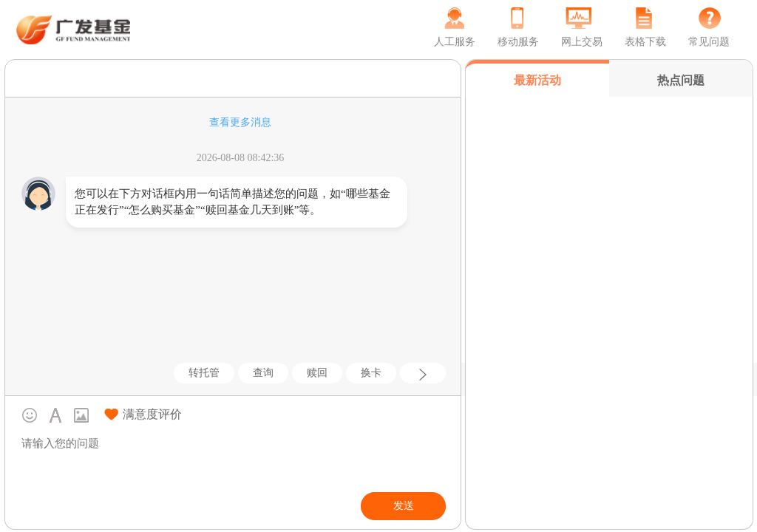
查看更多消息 (240, 122)
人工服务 (455, 42)
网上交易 (582, 42)
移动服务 (518, 42)
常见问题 (709, 42)
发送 (404, 506)
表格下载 (645, 42)
